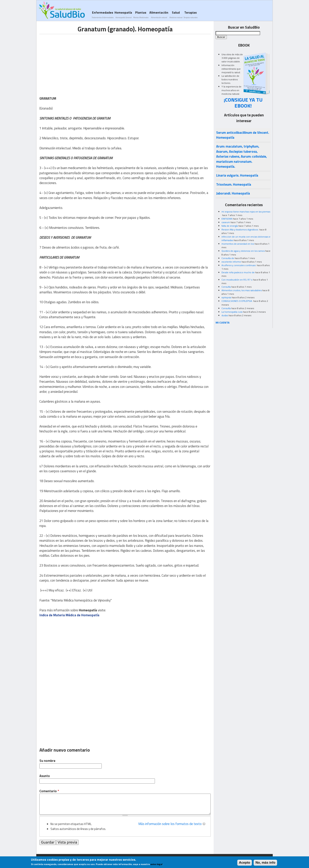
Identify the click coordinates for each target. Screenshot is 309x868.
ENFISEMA (227, 219)
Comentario (49, 791)
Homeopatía (123, 14)
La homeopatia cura (232, 312)
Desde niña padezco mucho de (238, 272)
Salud (176, 14)
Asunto (45, 776)
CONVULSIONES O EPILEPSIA (237, 301)
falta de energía (230, 226)
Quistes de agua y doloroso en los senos (243, 251)
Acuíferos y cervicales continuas (239, 265)
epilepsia (226, 297)
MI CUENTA (223, 322)
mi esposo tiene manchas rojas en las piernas (246, 212)
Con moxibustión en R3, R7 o (237, 280)
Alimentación (159, 14)
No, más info (265, 863)
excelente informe (231, 262)
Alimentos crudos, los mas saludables (242, 290)
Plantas (141, 14)
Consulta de (228, 258)
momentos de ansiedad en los (238, 244)
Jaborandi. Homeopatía (233, 193)
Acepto (245, 863)
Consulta (226, 287)
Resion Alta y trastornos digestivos (240, 230)
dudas (225, 315)
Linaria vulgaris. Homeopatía (237, 175)
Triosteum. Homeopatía (234, 184)
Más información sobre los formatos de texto (170, 824)
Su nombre (47, 761)
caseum (226, 222)
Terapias (190, 14)
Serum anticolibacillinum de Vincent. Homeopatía (243, 135)
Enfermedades (102, 14)
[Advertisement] (73, 62)
